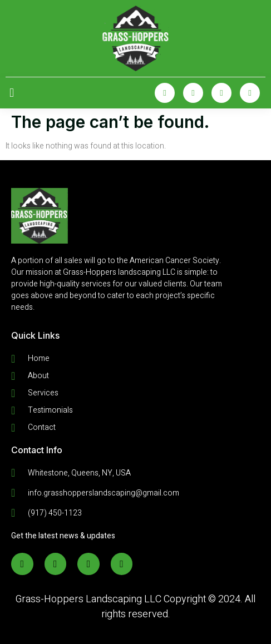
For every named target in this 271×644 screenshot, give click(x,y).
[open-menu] (12, 93)
